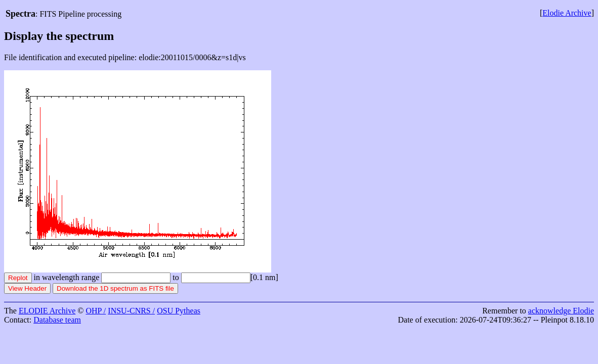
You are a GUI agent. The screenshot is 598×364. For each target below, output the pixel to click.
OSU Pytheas (179, 311)
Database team (57, 320)
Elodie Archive (567, 13)
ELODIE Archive (47, 311)
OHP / (96, 311)
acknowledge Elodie (561, 311)
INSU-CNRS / (131, 311)
